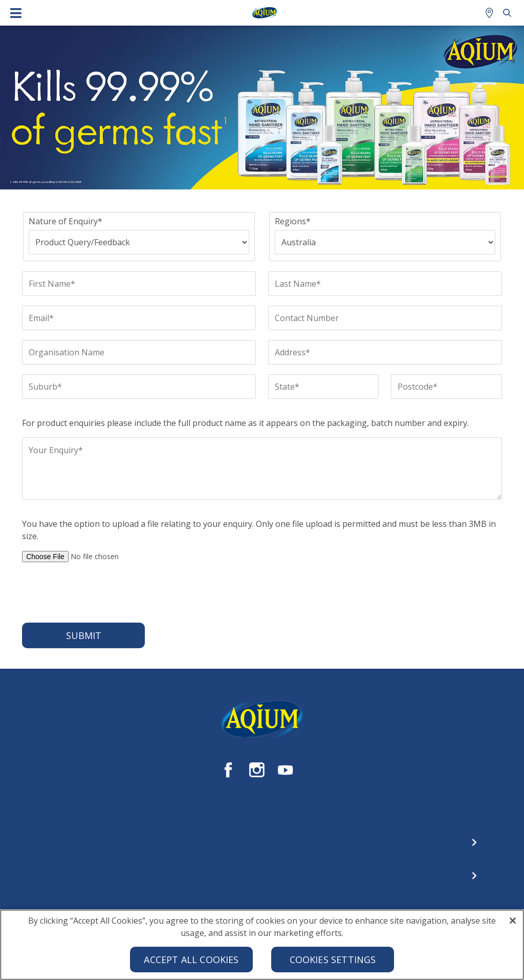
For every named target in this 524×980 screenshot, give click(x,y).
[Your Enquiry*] (262, 468)
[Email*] (139, 318)
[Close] (513, 924)
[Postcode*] (446, 387)
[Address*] (385, 352)
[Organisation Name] (139, 352)
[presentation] (100, 592)
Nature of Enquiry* (65, 221)
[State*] (323, 387)
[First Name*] (139, 284)
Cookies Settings (333, 963)
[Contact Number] (385, 318)
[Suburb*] (139, 387)
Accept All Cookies (191, 963)
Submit (84, 635)
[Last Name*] (385, 284)
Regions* (293, 221)
